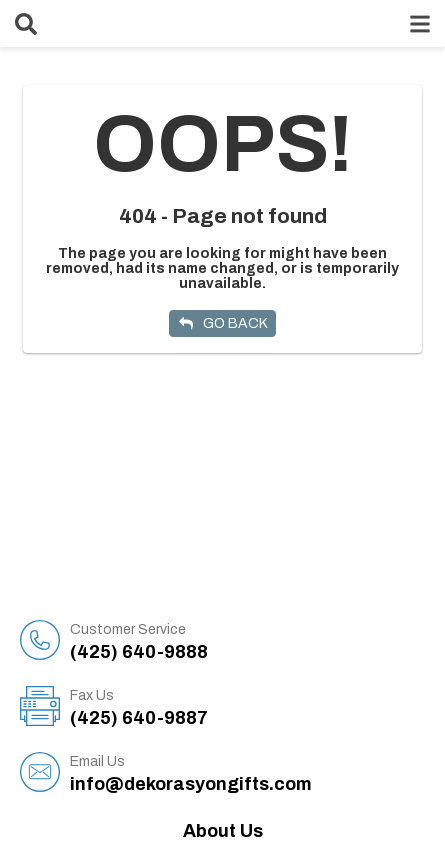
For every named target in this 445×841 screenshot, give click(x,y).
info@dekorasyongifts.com (247, 773)
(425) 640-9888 (247, 641)
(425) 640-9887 (247, 707)
